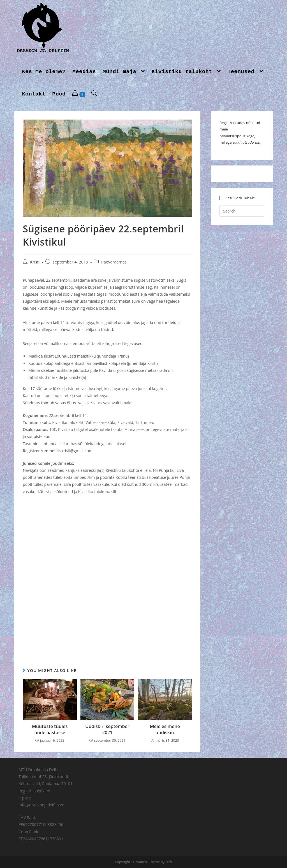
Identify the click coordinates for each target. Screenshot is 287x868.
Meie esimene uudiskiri (165, 729)
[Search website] (94, 94)
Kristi (35, 262)
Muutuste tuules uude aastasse (50, 729)
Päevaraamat (114, 262)
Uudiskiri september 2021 (107, 729)
